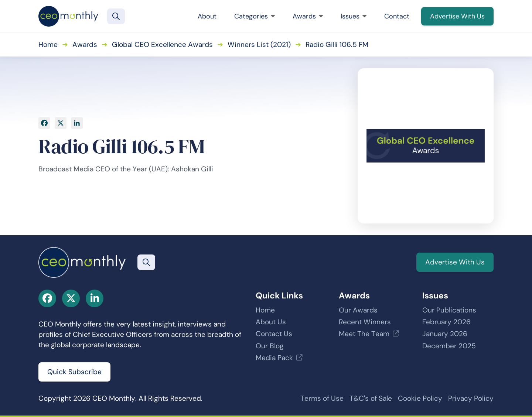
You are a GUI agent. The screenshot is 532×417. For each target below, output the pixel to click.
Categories (255, 16)
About (207, 16)
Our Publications (449, 310)
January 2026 (445, 334)
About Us (271, 322)
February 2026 (446, 322)
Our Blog (270, 346)
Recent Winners (365, 322)
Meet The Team (364, 334)
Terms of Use (322, 398)
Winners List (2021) (259, 45)
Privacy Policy (471, 398)
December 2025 (449, 346)
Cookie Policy (420, 398)
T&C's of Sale (371, 398)
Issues (354, 16)
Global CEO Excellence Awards (162, 45)
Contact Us (274, 334)
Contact (397, 16)
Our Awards (358, 310)
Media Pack (274, 358)
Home (48, 45)
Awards (308, 16)
